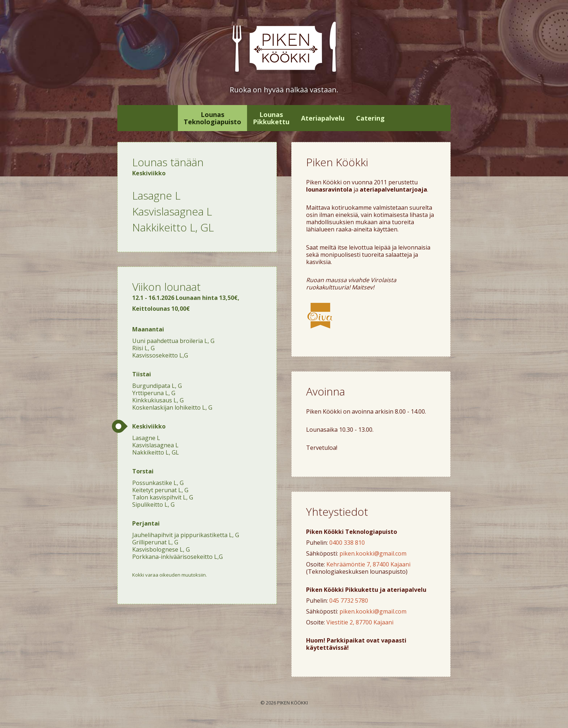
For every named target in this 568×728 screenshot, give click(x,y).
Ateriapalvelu (323, 118)
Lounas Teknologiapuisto (212, 118)
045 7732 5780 (349, 601)
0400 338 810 (347, 543)
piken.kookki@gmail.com (373, 553)
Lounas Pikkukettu (271, 118)
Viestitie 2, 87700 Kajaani (360, 622)
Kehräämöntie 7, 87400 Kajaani (368, 564)
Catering (370, 118)
